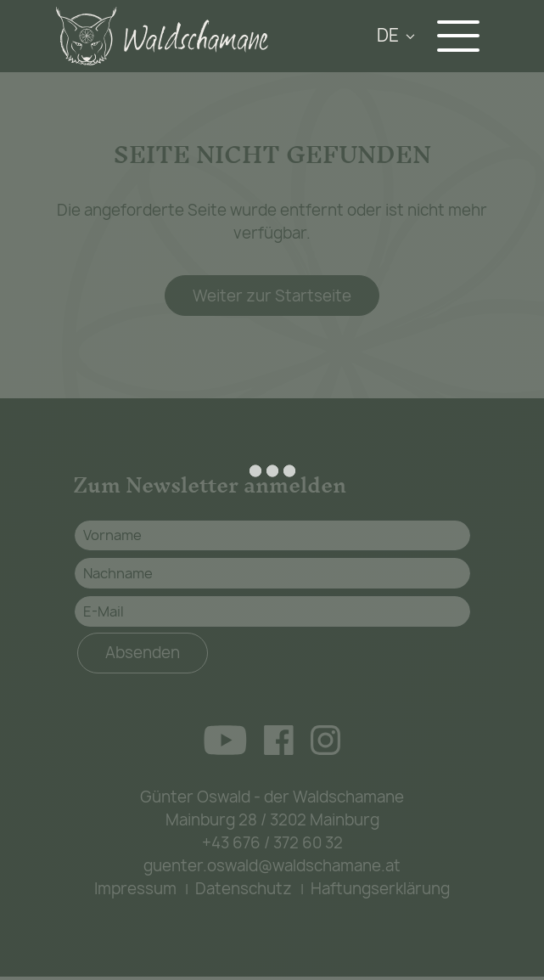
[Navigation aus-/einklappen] (463, 36)
